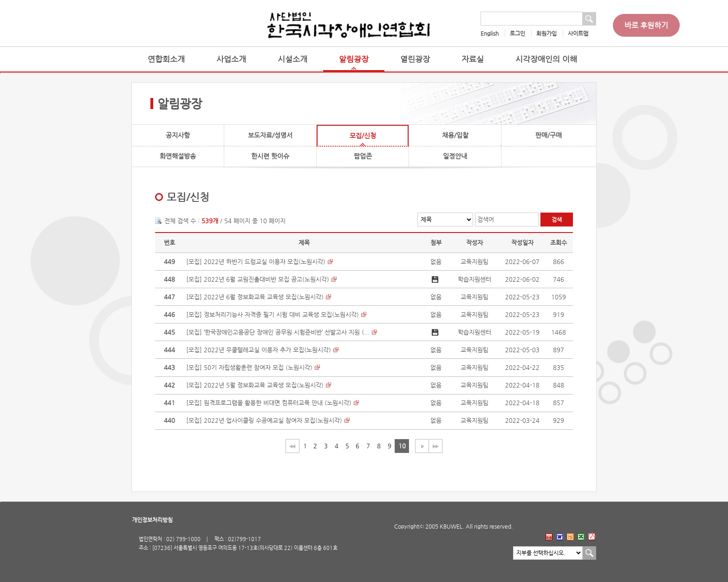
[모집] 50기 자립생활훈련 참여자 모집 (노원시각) (249, 367)
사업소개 (231, 59)
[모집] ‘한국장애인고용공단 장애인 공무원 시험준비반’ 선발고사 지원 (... (278, 332)
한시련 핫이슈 (270, 156)
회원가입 (546, 33)
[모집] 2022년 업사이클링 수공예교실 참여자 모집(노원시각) (264, 420)
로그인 (517, 33)
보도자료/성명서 (270, 135)
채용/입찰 (455, 135)
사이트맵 (578, 33)
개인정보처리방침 (152, 520)
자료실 (473, 59)
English (490, 33)
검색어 (486, 219)
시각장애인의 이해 (546, 59)
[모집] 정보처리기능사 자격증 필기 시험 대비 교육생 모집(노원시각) (273, 314)
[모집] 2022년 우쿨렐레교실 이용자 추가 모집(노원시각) (259, 350)
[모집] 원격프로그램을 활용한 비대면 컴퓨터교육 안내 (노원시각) (269, 403)
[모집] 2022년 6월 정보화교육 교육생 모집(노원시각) (255, 297)
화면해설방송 (178, 156)
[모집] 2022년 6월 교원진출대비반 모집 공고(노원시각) (258, 279)
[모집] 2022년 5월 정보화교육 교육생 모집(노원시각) (255, 385)
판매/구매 (549, 135)
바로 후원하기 (646, 25)
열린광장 (415, 59)
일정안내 (455, 156)
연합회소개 (166, 59)
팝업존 (363, 156)
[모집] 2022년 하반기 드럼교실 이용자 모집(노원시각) (256, 262)
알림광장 (354, 59)
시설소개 (292, 59)
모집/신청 (363, 136)
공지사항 (178, 135)
